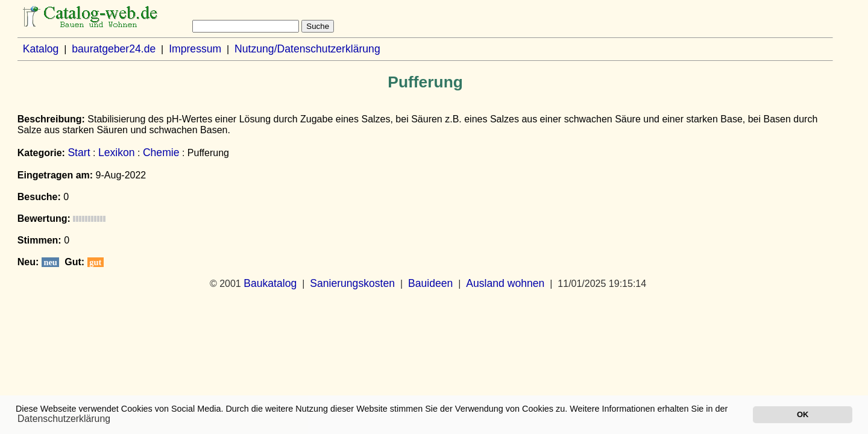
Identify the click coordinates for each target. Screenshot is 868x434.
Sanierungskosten (352, 283)
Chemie (161, 153)
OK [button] (803, 414)
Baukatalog (270, 283)
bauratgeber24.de (114, 49)
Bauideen (430, 283)
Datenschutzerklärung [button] (64, 419)
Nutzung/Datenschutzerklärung (307, 49)
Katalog (41, 49)
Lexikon (117, 153)
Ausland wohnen (505, 283)
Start (79, 153)
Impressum (195, 49)
